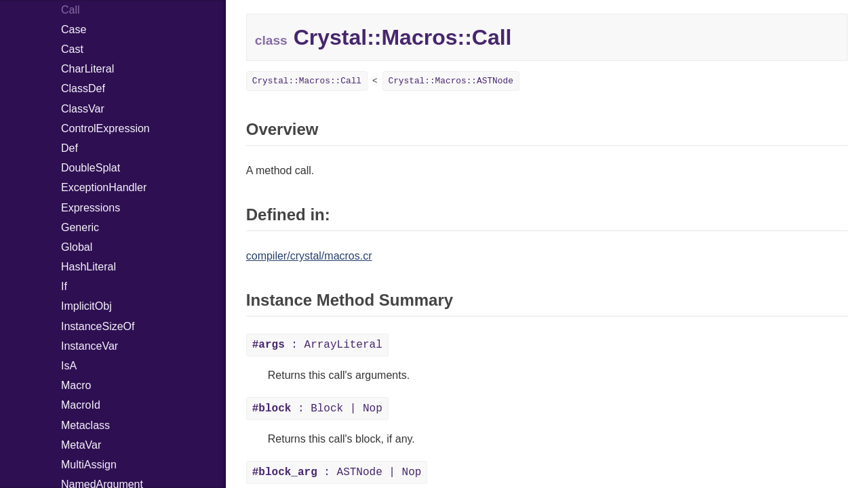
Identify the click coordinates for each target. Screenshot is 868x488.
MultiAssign (89, 465)
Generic (80, 227)
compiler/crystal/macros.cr (309, 256)
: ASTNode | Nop (337, 472)
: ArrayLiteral (317, 345)
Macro (76, 385)
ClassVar (83, 109)
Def (70, 148)
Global (77, 247)
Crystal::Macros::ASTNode (451, 81)
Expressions (91, 208)
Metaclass (85, 425)
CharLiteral (87, 69)
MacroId (81, 405)
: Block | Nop (317, 409)
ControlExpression (105, 128)
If (64, 286)
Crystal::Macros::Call (307, 81)
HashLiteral (88, 267)
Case (74, 29)
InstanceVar (90, 346)
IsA (69, 366)
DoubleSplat (91, 168)
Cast (72, 49)
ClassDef (83, 88)
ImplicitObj (86, 306)
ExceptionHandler (104, 187)
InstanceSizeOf (98, 326)
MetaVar (81, 445)
